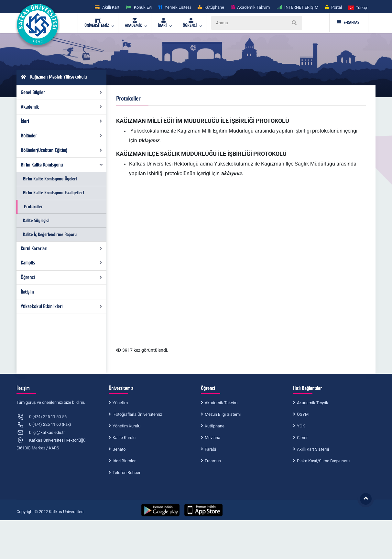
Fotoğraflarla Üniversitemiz (137, 414)
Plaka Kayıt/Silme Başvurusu (323, 461)
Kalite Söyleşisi (36, 221)
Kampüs (62, 263)
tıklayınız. (150, 140)
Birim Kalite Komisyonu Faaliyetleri (53, 193)
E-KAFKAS (348, 23)
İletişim (27, 292)
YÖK (301, 426)
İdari (62, 121)
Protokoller (33, 207)
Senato (119, 449)
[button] (359, 7)
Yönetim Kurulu (126, 426)
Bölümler (62, 136)
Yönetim (120, 403)
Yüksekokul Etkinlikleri (62, 306)
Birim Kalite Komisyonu (62, 165)
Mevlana (212, 438)
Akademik (62, 107)
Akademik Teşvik (313, 403)
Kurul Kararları (62, 249)
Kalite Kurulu (124, 438)
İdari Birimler (124, 461)
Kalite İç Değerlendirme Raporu (50, 235)
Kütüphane (215, 426)
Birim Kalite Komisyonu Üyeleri (50, 179)
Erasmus (213, 461)
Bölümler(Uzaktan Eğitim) (62, 150)
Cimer (302, 438)
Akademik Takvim (221, 403)
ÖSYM (303, 414)
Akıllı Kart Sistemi (313, 449)
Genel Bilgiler (62, 92)
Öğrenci (62, 277)
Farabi (210, 449)
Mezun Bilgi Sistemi (223, 414)
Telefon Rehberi (127, 473)
